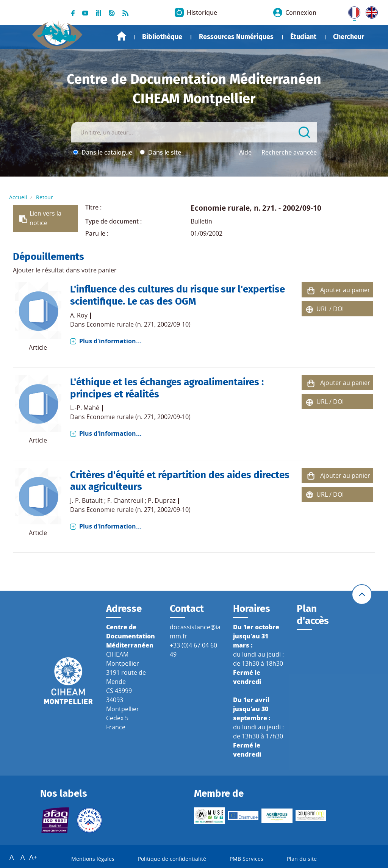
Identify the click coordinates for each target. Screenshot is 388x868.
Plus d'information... (110, 341)
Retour (45, 197)
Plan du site (302, 859)
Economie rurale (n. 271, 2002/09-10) (138, 324)
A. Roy (79, 315)
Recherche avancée (289, 152)
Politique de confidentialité (172, 859)
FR (352, 11)
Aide (245, 152)
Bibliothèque (162, 37)
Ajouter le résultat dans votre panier (65, 270)
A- (13, 857)
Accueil (122, 36)
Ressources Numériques (236, 37)
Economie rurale (220, 208)
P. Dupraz (162, 500)
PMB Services (246, 859)
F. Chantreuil (125, 500)
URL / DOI (330, 309)
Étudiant (303, 37)
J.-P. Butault (86, 500)
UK (370, 11)
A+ (33, 857)
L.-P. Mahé (85, 408)
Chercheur (349, 37)
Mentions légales (93, 859)
